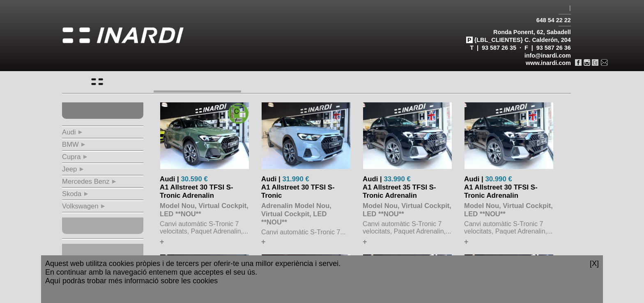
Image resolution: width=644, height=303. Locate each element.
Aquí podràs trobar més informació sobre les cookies (131, 281)
